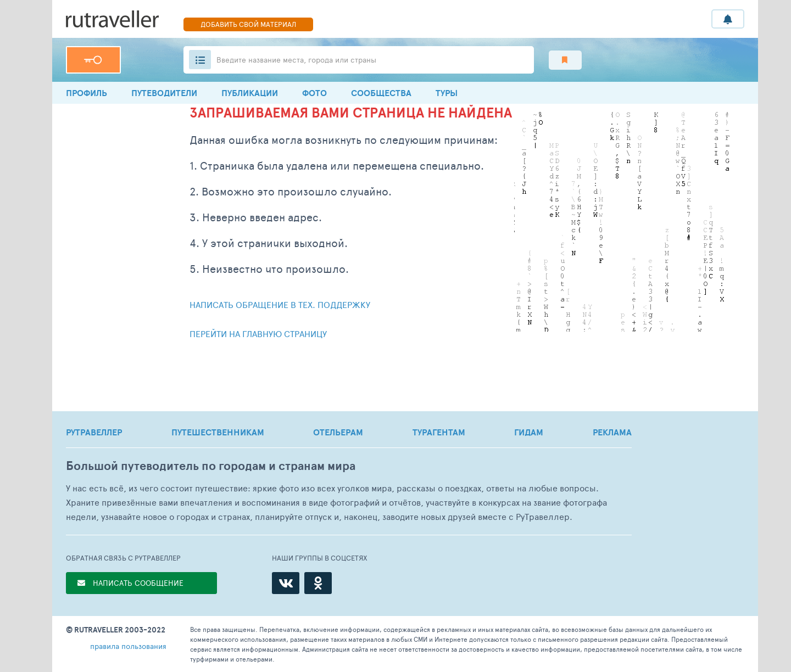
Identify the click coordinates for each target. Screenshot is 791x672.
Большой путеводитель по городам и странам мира (211, 466)
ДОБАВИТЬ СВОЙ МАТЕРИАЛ (248, 24)
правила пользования (128, 646)
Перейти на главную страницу (258, 334)
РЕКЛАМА (612, 432)
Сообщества (381, 93)
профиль (87, 93)
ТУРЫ (447, 93)
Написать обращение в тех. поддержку (280, 304)
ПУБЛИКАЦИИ (250, 93)
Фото (314, 93)
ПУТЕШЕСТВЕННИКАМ (218, 432)
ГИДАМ (529, 432)
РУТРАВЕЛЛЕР (94, 432)
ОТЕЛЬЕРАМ (338, 432)
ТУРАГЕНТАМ (439, 432)
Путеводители (164, 93)
